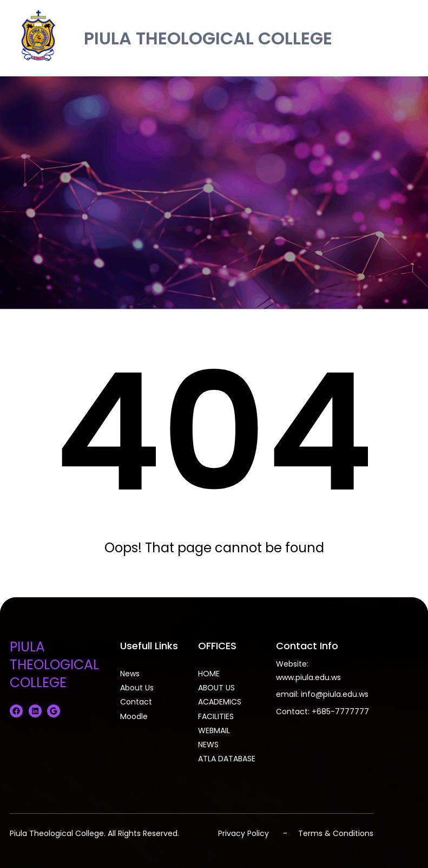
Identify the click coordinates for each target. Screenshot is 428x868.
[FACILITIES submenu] (238, 715)
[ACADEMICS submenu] (245, 701)
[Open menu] (411, 38)
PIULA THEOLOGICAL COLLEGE (208, 38)
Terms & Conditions (336, 833)
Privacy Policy (243, 833)
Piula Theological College (57, 833)
